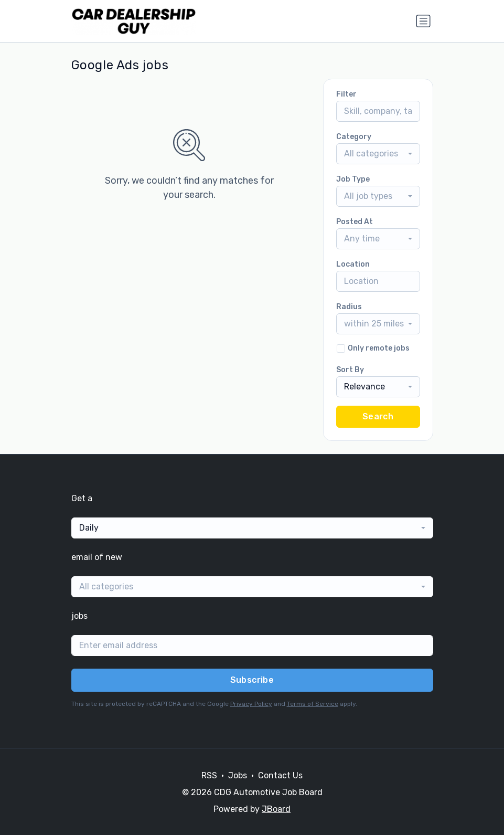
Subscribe (252, 680)
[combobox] (378, 154)
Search (378, 416)
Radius (349, 307)
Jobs (238, 775)
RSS (209, 775)
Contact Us (280, 775)
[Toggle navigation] (423, 21)
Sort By (350, 370)
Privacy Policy (251, 704)
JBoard (276, 809)
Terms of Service (313, 704)
